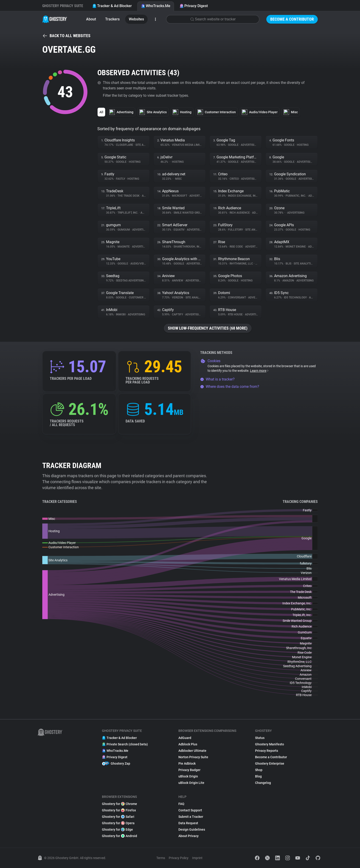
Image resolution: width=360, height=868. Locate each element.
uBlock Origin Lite (191, 783)
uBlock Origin (188, 776)
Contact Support (190, 810)
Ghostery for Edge (117, 829)
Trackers (112, 19)
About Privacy (188, 836)
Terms (161, 858)
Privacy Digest (194, 6)
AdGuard (185, 738)
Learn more (260, 371)
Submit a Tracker (191, 817)
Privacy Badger (189, 770)
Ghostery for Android (120, 836)
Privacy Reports (267, 751)
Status (260, 738)
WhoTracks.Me (156, 6)
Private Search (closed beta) (125, 744)
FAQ (181, 804)
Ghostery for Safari (118, 817)
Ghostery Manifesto (270, 744)
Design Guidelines (192, 829)
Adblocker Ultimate (192, 751)
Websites (136, 19)
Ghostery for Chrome (120, 804)
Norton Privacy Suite (193, 757)
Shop (259, 770)
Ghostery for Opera (118, 823)
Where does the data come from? (230, 387)
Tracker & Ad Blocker (112, 6)
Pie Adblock (187, 763)
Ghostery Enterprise (270, 763)
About (91, 19)
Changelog (263, 783)
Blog (258, 776)
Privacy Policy (179, 858)
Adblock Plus (188, 744)
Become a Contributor (292, 19)
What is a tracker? (217, 379)
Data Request (188, 823)
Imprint (197, 858)
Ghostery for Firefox (119, 810)
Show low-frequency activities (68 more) (208, 328)
